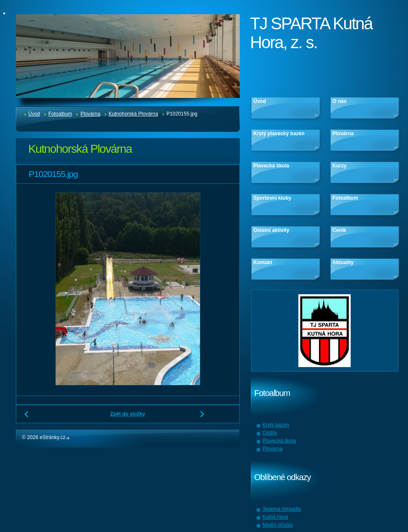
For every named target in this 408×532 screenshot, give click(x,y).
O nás (340, 101)
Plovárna (90, 114)
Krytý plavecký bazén (279, 134)
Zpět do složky (127, 414)
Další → (203, 417)
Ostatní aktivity (272, 230)
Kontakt (263, 262)
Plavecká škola (271, 166)
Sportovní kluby (273, 198)
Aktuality (343, 262)
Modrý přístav (278, 525)
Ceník (340, 230)
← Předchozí (27, 417)
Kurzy (340, 166)
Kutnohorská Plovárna (133, 114)
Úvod (34, 114)
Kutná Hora (276, 517)
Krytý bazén (276, 425)
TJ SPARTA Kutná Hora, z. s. (311, 33)
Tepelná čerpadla (282, 509)
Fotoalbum (60, 114)
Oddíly (270, 433)
